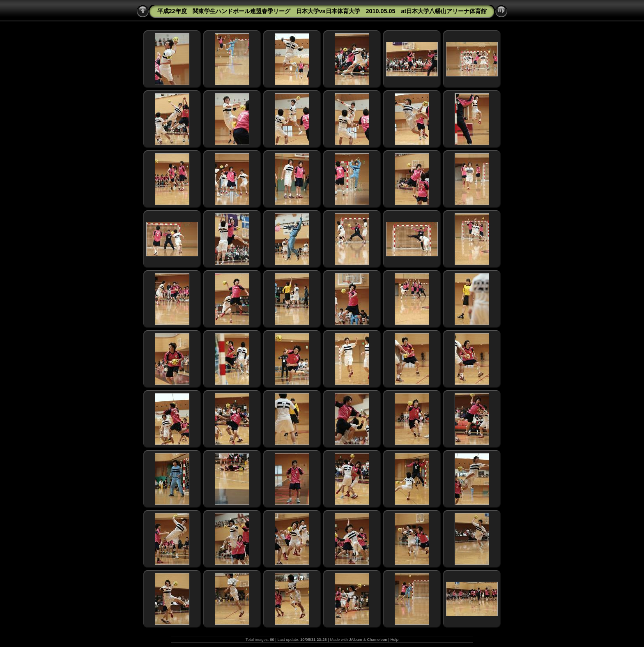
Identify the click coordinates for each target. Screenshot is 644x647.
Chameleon (377, 639)
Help (394, 639)
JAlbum (356, 639)
